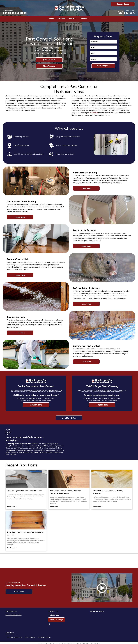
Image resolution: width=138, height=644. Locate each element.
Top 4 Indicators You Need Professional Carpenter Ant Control (66, 492)
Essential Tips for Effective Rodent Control (24, 491)
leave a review (11, 452)
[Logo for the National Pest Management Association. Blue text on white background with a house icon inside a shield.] (38, 561)
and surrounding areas (14, 615)
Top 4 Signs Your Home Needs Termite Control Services (26, 534)
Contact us (94, 113)
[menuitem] (51, 19)
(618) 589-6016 (126, 13)
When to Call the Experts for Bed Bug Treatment (108, 492)
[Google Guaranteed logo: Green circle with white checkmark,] (100, 561)
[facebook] (49, 625)
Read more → (12, 506)
